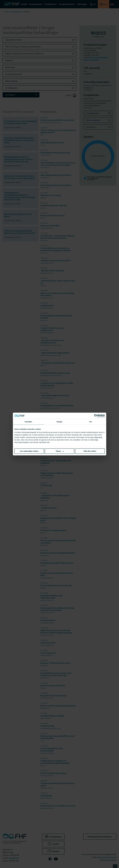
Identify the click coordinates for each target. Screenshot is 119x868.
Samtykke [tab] (28, 422)
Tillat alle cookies (90, 451)
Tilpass (60, 451)
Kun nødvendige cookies (29, 451)
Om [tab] (91, 422)
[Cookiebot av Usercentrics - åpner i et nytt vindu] (96, 416)
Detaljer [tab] (60, 422)
